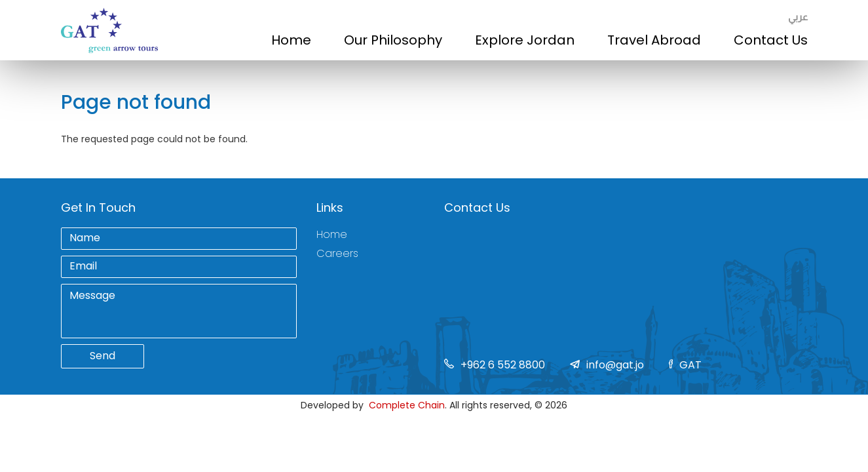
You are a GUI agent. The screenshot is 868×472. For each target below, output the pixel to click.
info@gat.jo (615, 365)
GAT (690, 365)
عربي (798, 17)
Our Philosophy (393, 40)
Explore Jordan (525, 40)
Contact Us (771, 40)
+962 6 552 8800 (503, 365)
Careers (337, 254)
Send (103, 356)
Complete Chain (407, 405)
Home (291, 40)
